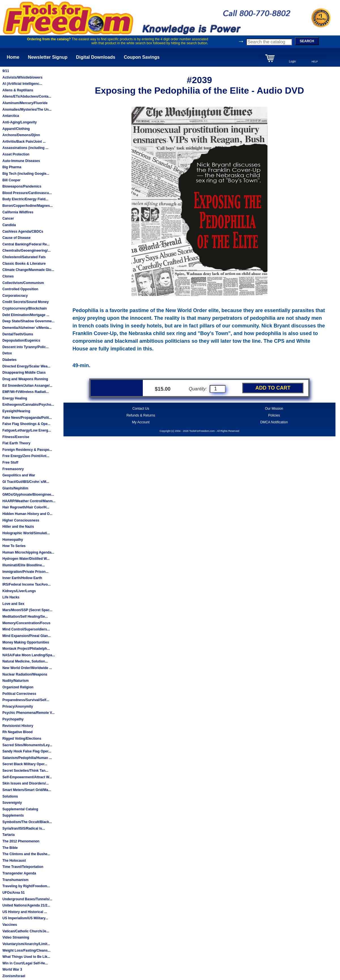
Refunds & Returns (141, 415)
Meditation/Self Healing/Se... (25, 617)
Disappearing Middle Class (24, 373)
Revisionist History (18, 726)
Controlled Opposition (20, 289)
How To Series (14, 546)
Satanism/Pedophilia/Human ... (27, 758)
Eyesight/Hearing (16, 411)
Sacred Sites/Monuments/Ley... (27, 745)
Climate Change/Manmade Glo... (28, 270)
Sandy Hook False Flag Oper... (27, 751)
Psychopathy (13, 719)
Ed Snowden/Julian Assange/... (27, 386)
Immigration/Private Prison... (25, 572)
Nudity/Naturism (15, 681)
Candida (9, 225)
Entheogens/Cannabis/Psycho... (28, 405)
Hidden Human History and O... (27, 514)
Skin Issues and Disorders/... (25, 783)
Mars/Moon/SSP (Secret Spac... (27, 610)
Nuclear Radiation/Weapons (25, 674)
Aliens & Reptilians (18, 90)
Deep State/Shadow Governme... (28, 321)
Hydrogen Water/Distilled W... (26, 559)
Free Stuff (10, 462)
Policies (274, 415)
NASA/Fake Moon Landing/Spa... (28, 655)
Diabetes (9, 360)
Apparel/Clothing (16, 129)
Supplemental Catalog (20, 809)
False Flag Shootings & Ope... (26, 424)
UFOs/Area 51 (13, 893)
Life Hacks (11, 597)
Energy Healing (15, 398)
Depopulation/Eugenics (21, 340)
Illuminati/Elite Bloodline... (23, 565)
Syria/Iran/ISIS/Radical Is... (24, 828)
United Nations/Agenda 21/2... (26, 905)
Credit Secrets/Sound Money (25, 302)
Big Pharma (12, 167)
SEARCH (307, 41)
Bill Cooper (11, 180)
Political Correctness (19, 694)
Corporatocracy (15, 296)
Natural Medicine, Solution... (25, 661)
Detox (7, 353)
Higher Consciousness (21, 520)
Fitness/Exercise (16, 437)
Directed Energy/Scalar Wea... (26, 366)
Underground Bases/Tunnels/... (27, 899)
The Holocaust (14, 861)
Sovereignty (12, 803)
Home (13, 57)
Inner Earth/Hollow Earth (22, 578)
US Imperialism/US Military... (25, 918)
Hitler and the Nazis (18, 527)
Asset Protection (16, 154)
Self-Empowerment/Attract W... (27, 777)
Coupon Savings (142, 57)
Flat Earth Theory (16, 443)
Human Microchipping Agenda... (28, 552)
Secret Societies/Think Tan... (25, 771)
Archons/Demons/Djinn (21, 135)
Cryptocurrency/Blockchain (25, 308)
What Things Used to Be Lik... (26, 957)
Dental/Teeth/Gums (18, 334)
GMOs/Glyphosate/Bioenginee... (28, 495)
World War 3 (12, 970)
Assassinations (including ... (25, 148)
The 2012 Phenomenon (21, 841)
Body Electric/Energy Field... (25, 199)
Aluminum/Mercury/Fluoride (25, 103)
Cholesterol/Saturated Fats (24, 257)
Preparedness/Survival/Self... (26, 700)
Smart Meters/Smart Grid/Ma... (26, 790)
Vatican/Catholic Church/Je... (26, 931)
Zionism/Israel (14, 976)
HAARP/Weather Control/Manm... (29, 501)
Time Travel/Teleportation (23, 867)
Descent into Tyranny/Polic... (25, 347)
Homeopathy (13, 540)
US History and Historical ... (25, 912)
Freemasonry (13, 469)
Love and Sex (13, 604)
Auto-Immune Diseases (21, 161)
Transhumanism (15, 880)
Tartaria (8, 835)
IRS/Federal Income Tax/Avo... (26, 584)
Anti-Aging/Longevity (19, 122)
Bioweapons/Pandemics (22, 186)
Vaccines (9, 925)
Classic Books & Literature (24, 264)
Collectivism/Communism (23, 283)
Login (292, 61)
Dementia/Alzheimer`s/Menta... (27, 328)
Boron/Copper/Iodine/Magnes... (27, 206)
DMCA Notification (274, 422)
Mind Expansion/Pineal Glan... (26, 636)
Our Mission (274, 409)
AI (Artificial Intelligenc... (22, 84)
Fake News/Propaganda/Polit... (27, 418)
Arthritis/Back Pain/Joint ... (24, 142)
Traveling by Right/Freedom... (26, 886)
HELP (315, 62)
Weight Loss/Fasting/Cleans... (26, 950)
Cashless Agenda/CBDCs (23, 232)
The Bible (10, 848)
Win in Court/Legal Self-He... (25, 963)
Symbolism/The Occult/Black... (27, 822)
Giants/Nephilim (15, 488)
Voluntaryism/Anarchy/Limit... (26, 944)
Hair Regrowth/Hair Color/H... (26, 507)
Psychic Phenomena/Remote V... (28, 713)
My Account (141, 422)
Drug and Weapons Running (25, 379)
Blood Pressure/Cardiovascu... (27, 193)
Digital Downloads (96, 57)
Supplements (13, 815)
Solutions (10, 796)
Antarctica (11, 116)
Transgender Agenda (19, 873)
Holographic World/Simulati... (26, 533)
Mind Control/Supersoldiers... (26, 629)
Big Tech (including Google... (26, 174)
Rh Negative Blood (17, 732)
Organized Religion (18, 687)
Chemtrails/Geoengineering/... (26, 251)
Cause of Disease (16, 238)
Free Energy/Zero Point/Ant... (26, 456)
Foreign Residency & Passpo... (27, 450)
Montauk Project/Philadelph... (26, 649)
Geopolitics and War (19, 475)
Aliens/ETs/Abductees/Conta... (27, 96)
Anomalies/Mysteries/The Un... (27, 110)
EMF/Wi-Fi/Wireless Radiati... (25, 392)
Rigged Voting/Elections (22, 739)
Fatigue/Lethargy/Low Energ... (26, 430)
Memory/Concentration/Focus (26, 623)
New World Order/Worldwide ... (27, 668)
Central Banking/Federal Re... (26, 244)
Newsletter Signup (48, 57)
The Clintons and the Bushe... (26, 854)
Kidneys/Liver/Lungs (19, 591)
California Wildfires (18, 212)
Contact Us (141, 409)
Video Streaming (16, 937)
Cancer (8, 218)
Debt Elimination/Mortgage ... (26, 315)
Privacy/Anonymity (18, 706)
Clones (8, 276)
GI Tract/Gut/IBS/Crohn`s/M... (26, 482)
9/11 (6, 71)
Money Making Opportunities (26, 642)
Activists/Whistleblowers (22, 77)
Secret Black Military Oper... (25, 764)
